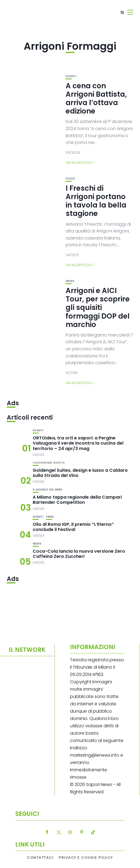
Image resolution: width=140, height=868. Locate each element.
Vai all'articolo (79, 163)
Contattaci (40, 858)
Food (70, 179)
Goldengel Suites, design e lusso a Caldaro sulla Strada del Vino (80, 473)
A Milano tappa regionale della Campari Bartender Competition (77, 500)
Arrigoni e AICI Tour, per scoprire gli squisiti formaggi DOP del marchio (98, 308)
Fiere (50, 517)
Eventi (71, 76)
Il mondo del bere (47, 490)
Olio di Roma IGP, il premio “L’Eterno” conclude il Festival (73, 527)
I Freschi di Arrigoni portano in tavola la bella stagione (96, 201)
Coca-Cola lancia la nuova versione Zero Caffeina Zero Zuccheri (79, 554)
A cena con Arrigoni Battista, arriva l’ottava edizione (96, 99)
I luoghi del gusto (49, 463)
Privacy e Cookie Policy (86, 858)
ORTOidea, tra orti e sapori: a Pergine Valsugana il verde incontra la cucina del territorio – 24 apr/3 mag (78, 443)
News (70, 281)
